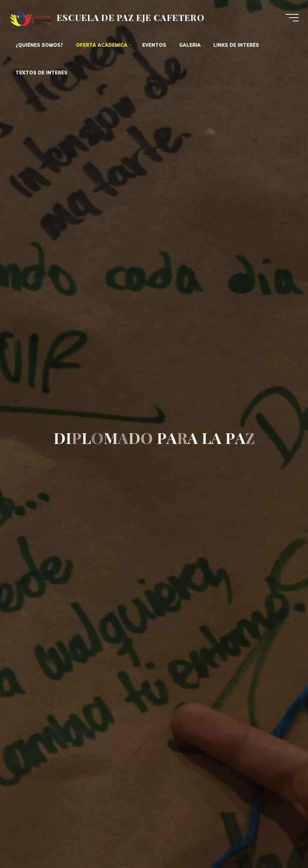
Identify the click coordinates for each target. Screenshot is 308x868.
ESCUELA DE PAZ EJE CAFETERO (131, 17)
